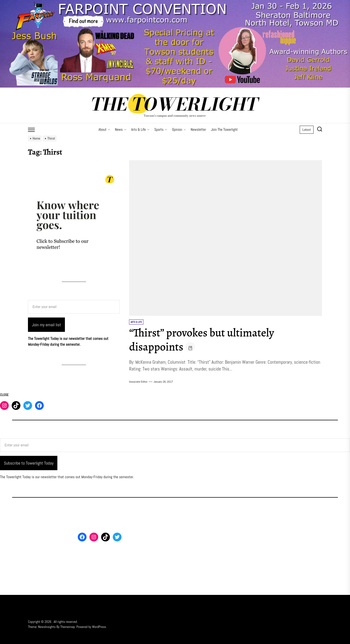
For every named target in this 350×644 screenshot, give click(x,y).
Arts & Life (140, 129)
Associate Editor (138, 382)
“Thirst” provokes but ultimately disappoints (205, 340)
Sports (161, 129)
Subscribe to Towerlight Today (29, 463)
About (104, 129)
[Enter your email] (74, 307)
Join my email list (46, 325)
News (121, 129)
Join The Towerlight (224, 129)
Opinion (179, 129)
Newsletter (198, 129)
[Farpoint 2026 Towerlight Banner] (175, 3)
